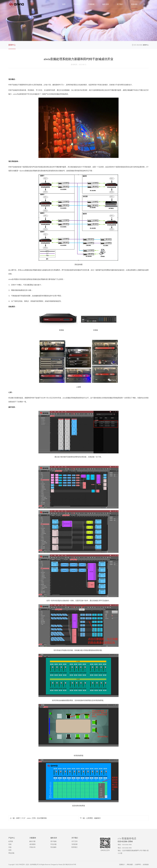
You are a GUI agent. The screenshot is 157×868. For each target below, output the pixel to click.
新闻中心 (12, 45)
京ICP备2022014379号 (69, 865)
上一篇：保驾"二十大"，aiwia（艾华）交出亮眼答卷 (28, 818)
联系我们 (74, 847)
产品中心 (77, 4)
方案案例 (91, 4)
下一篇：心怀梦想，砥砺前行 (90, 818)
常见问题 (53, 844)
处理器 (11, 841)
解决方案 (32, 841)
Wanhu (60, 865)
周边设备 (11, 853)
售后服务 (53, 847)
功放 (10, 847)
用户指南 (53, 841)
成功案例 (32, 844)
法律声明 (138, 865)
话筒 (10, 850)
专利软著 (74, 844)
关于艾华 (74, 841)
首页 (64, 4)
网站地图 (130, 865)
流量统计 (122, 865)
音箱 (10, 844)
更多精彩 (134, 4)
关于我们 (120, 4)
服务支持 (106, 4)
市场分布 (32, 847)
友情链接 (146, 865)
